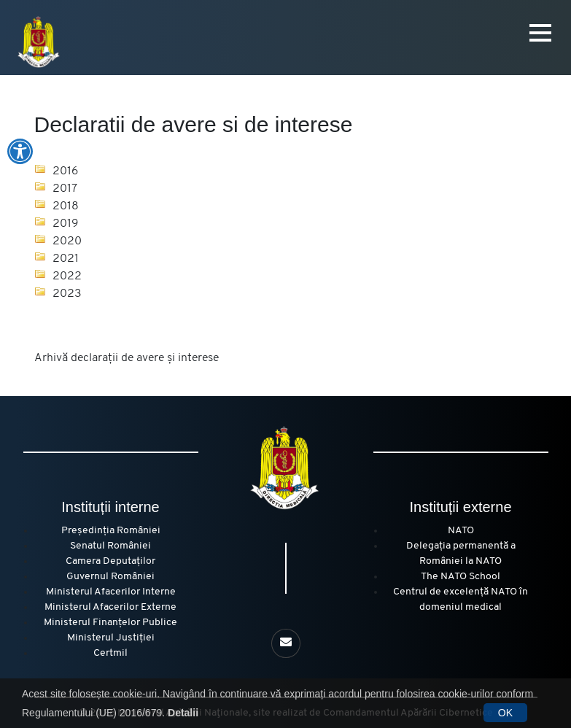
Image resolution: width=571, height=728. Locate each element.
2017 (65, 189)
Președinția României (111, 531)
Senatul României (110, 546)
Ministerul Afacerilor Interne (111, 592)
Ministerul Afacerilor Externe (110, 607)
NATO (461, 531)
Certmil (110, 653)
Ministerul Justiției (111, 638)
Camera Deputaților (110, 561)
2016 (66, 171)
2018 (66, 206)
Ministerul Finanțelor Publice (110, 623)
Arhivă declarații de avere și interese (127, 358)
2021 (66, 259)
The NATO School (461, 577)
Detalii (183, 713)
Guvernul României (110, 577)
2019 (66, 224)
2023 (67, 294)
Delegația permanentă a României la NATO (461, 554)
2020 (67, 241)
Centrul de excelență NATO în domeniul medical (461, 600)
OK (505, 713)
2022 (67, 276)
